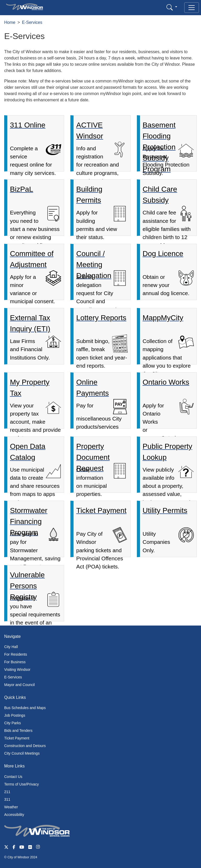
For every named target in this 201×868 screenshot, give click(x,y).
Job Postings (15, 715)
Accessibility (14, 815)
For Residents (16, 654)
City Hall (11, 647)
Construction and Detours (25, 746)
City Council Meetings (22, 753)
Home (10, 22)
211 (7, 792)
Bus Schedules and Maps (25, 708)
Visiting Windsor (17, 670)
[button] (172, 7)
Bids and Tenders (18, 731)
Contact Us (13, 777)
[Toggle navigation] (192, 8)
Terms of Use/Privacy (21, 784)
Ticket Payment (17, 738)
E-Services (32, 22)
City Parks (13, 723)
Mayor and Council (19, 685)
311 (7, 799)
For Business (15, 662)
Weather (11, 807)
